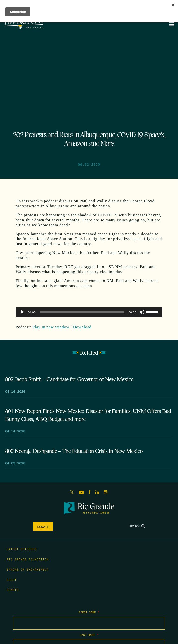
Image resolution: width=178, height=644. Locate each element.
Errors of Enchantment (28, 569)
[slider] (82, 312)
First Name (89, 612)
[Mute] (142, 312)
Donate (43, 527)
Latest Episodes (22, 549)
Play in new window (51, 327)
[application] (89, 312)
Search (137, 526)
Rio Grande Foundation (28, 559)
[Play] (22, 312)
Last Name (89, 635)
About (12, 580)
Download (82, 327)
